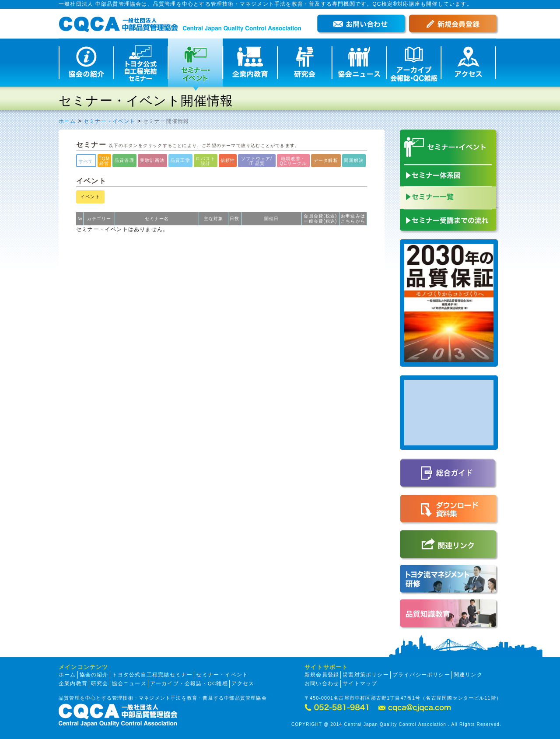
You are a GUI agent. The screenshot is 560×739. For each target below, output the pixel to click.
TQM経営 (105, 161)
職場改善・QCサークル (293, 161)
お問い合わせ (322, 683)
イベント (90, 197)
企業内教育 (73, 683)
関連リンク (468, 675)
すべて (86, 161)
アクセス (243, 683)
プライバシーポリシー (421, 675)
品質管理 (124, 160)
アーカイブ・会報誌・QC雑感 (189, 683)
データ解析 (326, 160)
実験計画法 (152, 160)
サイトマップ (360, 683)
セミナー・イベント (110, 121)
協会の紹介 (94, 675)
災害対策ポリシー (366, 675)
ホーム (67, 121)
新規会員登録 (322, 675)
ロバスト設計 (205, 161)
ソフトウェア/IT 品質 (257, 161)
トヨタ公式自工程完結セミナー (152, 675)
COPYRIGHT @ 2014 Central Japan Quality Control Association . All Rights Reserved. (396, 724)
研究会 (100, 683)
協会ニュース (129, 683)
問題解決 (354, 160)
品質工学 (180, 160)
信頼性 (228, 160)
